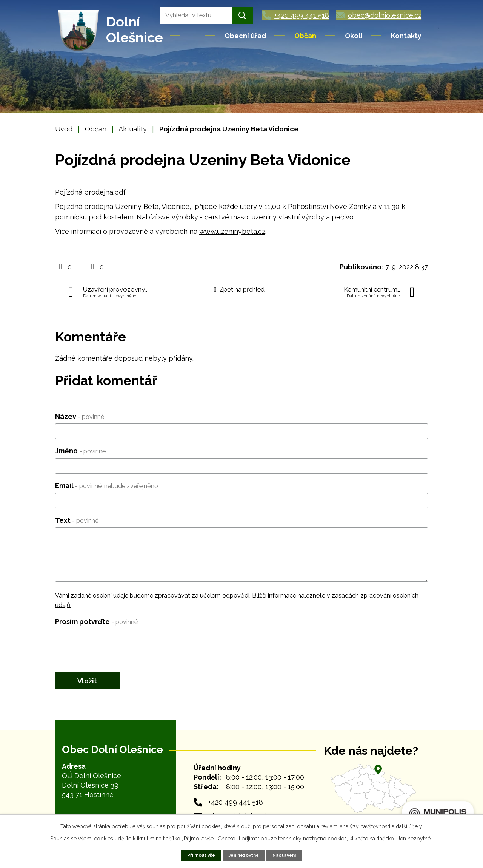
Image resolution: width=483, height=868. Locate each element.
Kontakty (406, 36)
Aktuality (133, 129)
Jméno (80, 451)
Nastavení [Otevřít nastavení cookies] (287, 855)
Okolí (354, 36)
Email (107, 486)
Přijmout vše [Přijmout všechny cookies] (199, 855)
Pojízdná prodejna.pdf (90, 192)
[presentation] (112, 644)
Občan (305, 36)
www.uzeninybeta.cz (232, 231)
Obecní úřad (245, 36)
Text (77, 520)
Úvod (193, 36)
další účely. (409, 826)
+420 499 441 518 (236, 805)
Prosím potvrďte (96, 622)
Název (80, 416)
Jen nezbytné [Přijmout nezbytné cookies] (244, 855)
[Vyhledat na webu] (183, 15)
